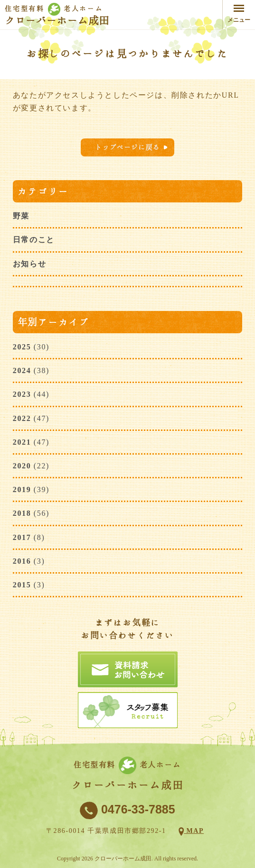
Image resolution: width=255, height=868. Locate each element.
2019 (22, 489)
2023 (22, 394)
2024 (22, 370)
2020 (22, 466)
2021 (22, 442)
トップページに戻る (127, 147)
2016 (22, 561)
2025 (22, 347)
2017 (22, 537)
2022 (22, 418)
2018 (22, 513)
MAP (194, 831)
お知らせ (29, 264)
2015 (22, 585)
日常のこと (34, 240)
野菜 (21, 216)
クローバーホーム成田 (57, 20)
